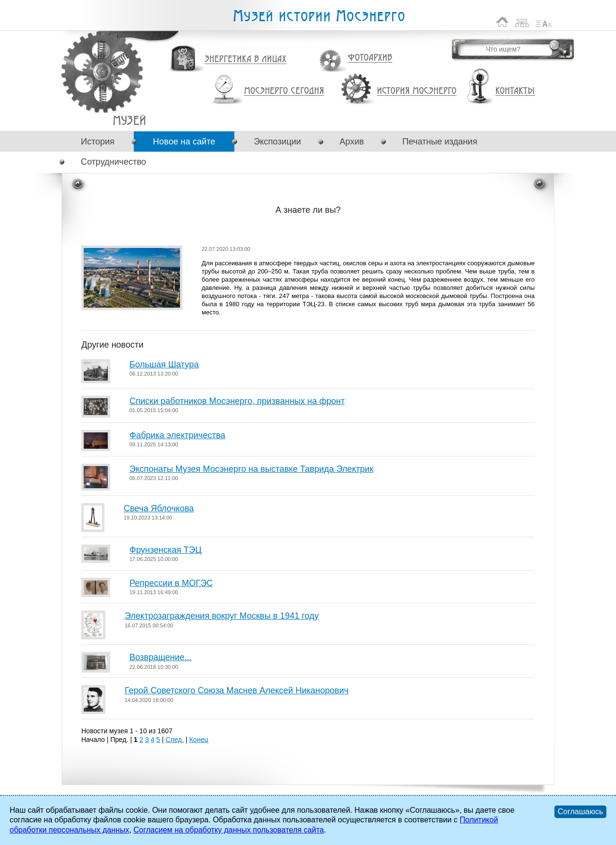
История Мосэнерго (417, 91)
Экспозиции (277, 142)
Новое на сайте (184, 142)
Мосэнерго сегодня (284, 91)
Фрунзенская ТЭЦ (166, 550)
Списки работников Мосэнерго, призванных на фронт (237, 401)
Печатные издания (440, 142)
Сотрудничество (114, 162)
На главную (502, 22)
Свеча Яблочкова (159, 508)
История (98, 142)
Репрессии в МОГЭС (171, 583)
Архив (352, 142)
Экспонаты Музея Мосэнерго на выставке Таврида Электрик (251, 469)
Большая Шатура (164, 364)
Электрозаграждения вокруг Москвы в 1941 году (222, 616)
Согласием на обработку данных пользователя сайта (229, 830)
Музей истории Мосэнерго (319, 16)
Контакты (515, 91)
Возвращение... (160, 657)
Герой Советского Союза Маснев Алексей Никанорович (237, 690)
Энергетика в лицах (246, 59)
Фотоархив (370, 58)
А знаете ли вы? (129, 120)
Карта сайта (522, 22)
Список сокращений (544, 22)
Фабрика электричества (177, 435)
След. (175, 740)
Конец (199, 740)
